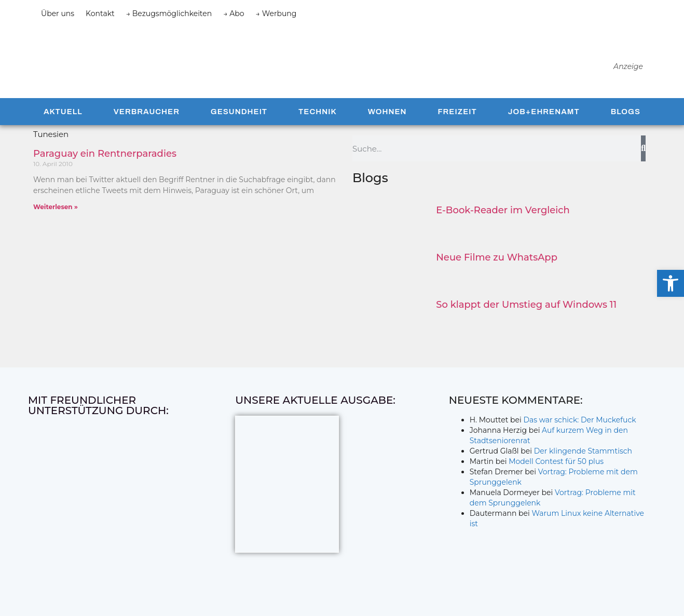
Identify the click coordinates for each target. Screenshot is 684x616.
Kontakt (100, 13)
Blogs (626, 113)
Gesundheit (239, 113)
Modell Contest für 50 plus (556, 463)
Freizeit (457, 113)
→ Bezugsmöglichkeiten (169, 13)
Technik (318, 113)
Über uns (58, 13)
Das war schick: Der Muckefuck (579, 421)
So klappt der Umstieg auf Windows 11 (526, 306)
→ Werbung (276, 13)
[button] (671, 283)
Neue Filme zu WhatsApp (497, 259)
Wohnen (387, 113)
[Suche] (643, 150)
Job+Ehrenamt (544, 113)
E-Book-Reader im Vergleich (503, 212)
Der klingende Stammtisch (583, 453)
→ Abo (234, 13)
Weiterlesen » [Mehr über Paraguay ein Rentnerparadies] (56, 208)
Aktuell (63, 113)
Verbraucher (147, 113)
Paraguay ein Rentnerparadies (105, 155)
